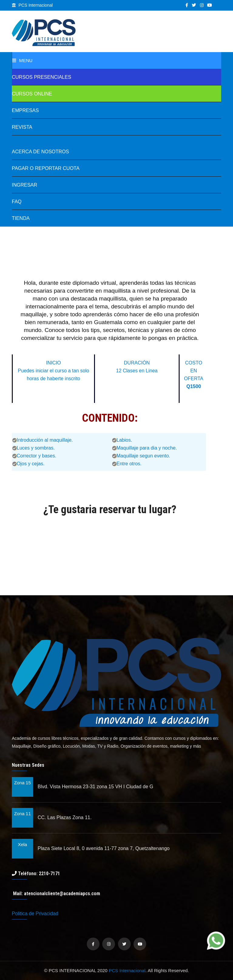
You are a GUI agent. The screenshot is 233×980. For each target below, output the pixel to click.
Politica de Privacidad (35, 914)
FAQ (17, 202)
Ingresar (25, 185)
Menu (22, 60)
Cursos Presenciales (42, 77)
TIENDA (21, 218)
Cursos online (32, 94)
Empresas (25, 110)
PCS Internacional (127, 970)
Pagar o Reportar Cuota (46, 168)
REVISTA (22, 127)
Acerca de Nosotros (40, 152)
